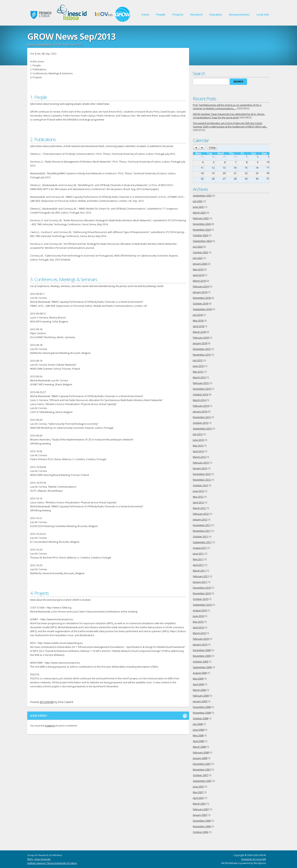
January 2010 (200, 645)
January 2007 (200, 815)
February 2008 (201, 753)
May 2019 (198, 269)
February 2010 (201, 639)
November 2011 (202, 531)
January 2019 (200, 292)
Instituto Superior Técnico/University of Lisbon (52, 863)
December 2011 (202, 525)
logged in (50, 726)
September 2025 (202, 196)
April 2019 (198, 275)
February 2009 (201, 696)
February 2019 (201, 287)
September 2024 (202, 241)
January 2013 (200, 468)
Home (145, 14)
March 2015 (199, 377)
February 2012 (201, 514)
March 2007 (199, 804)
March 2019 (199, 281)
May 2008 (198, 735)
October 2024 (200, 235)
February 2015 (201, 383)
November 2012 (202, 480)
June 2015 (198, 366)
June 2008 (198, 730)
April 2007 (198, 798)
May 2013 (198, 446)
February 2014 (201, 406)
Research (196, 14)
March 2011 (199, 571)
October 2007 (200, 775)
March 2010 (199, 633)
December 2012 (202, 474)
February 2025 (201, 218)
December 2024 (202, 224)
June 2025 (198, 207)
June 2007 (198, 787)
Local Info (263, 14)
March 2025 (199, 213)
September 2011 (202, 542)
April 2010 (198, 628)
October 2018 (200, 304)
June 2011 (198, 554)
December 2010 (202, 588)
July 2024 (198, 247)
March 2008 (199, 747)
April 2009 (198, 684)
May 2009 (198, 679)
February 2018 (201, 338)
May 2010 (198, 622)
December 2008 (202, 707)
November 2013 (202, 417)
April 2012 (198, 502)
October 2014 (200, 395)
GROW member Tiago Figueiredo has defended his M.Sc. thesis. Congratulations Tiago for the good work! (229, 116)
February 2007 (201, 809)
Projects (178, 14)
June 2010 (198, 616)
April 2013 (198, 451)
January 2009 (200, 701)
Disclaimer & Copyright (254, 859)
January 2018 (200, 343)
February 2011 (201, 576)
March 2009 (199, 690)
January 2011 (200, 582)
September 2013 (202, 429)
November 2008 (202, 713)
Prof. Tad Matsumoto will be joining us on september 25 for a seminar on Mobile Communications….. (227, 107)
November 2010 (202, 593)
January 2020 (200, 264)
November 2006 (202, 826)
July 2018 (198, 315)
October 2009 (200, 662)
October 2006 (200, 832)
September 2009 (202, 667)
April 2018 (198, 326)
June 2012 (198, 491)
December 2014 (202, 389)
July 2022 (198, 258)
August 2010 (200, 610)
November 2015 (202, 355)
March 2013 (199, 457)
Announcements (239, 14)
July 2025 (198, 201)
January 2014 (200, 412)
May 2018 (198, 321)
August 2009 (200, 673)
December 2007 (202, 764)
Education (216, 14)
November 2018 (202, 298)
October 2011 (200, 537)
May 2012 (198, 497)
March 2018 (199, 332)
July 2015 (198, 360)
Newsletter (44, 44)
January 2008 (200, 758)
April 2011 (198, 565)
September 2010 (202, 605)
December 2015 (202, 349)
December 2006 (202, 821)
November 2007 (202, 770)
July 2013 (198, 434)
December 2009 (202, 650)
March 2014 (199, 400)
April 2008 (198, 741)
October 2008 (200, 718)
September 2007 (202, 781)
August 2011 (200, 548)
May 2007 (198, 792)
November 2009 (202, 656)
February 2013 (201, 463)
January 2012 (200, 520)
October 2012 (200, 485)
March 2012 (199, 508)
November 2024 (202, 230)
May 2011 (198, 559)
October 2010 (200, 599)
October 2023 (200, 252)
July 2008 (198, 724)
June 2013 (198, 440)
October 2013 (200, 423)
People (161, 14)
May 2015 (198, 372)
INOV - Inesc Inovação (39, 859)
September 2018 (202, 309)
